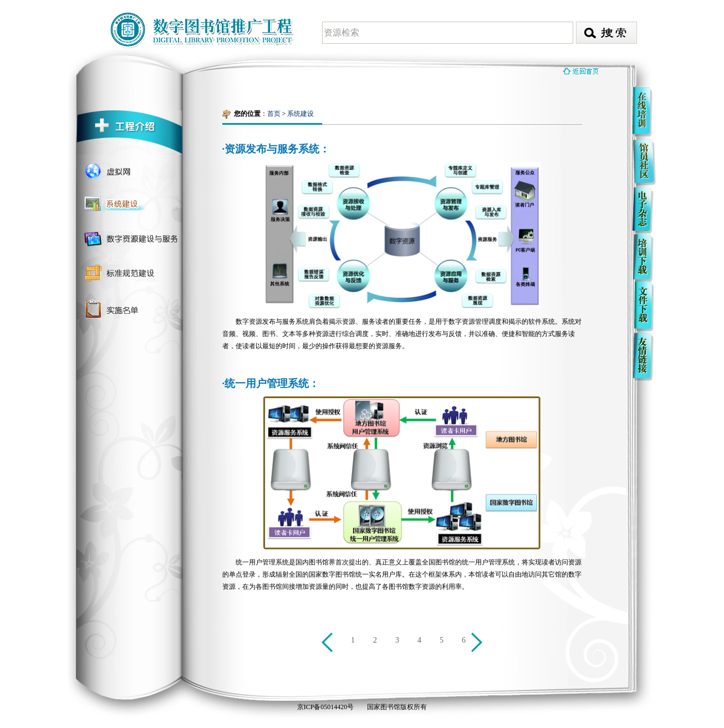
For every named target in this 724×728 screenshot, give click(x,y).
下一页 (478, 644)
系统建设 (300, 114)
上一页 (329, 644)
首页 (274, 114)
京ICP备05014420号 (326, 707)
